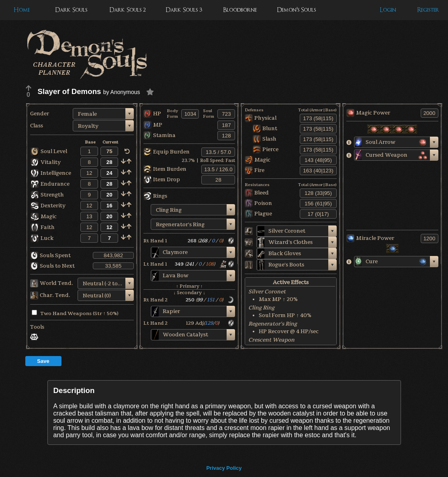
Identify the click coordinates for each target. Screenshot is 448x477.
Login (388, 10)
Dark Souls (71, 10)
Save (43, 361)
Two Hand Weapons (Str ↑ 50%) (75, 313)
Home (22, 10)
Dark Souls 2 (128, 10)
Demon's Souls (296, 10)
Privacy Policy (224, 468)
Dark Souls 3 (184, 10)
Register (428, 10)
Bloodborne (240, 10)
